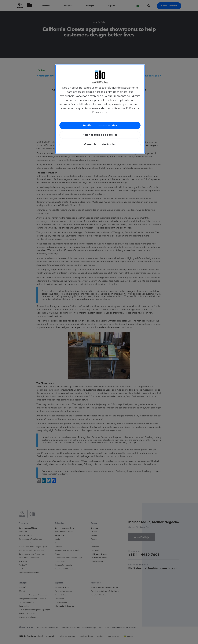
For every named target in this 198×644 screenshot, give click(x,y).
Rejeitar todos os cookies (100, 135)
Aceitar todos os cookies (100, 125)
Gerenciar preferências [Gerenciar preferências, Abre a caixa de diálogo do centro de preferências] (100, 145)
